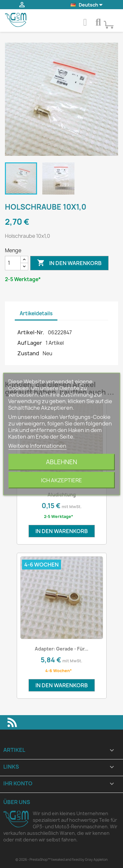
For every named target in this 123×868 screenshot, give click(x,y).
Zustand (28, 353)
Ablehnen (61, 462)
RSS (12, 722)
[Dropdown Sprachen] (87, 5)
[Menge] (13, 263)
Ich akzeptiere (61, 480)
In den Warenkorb (69, 263)
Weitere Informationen (37, 446)
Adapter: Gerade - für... (61, 649)
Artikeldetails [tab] (36, 313)
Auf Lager (30, 343)
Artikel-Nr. (31, 332)
